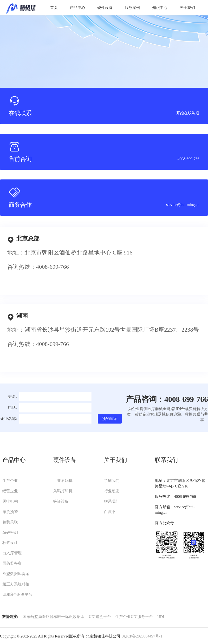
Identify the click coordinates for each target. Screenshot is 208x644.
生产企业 (10, 481)
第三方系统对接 (16, 584)
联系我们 (112, 501)
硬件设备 (105, 8)
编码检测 (10, 532)
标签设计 (10, 543)
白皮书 (110, 512)
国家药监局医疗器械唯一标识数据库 (53, 617)
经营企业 (10, 491)
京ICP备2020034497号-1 (142, 636)
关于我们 (187, 8)
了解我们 (112, 481)
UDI (161, 617)
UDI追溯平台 (100, 617)
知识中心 (160, 8)
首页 (54, 8)
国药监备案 (12, 563)
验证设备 (61, 501)
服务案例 (132, 8)
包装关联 (10, 522)
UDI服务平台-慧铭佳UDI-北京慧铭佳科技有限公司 (21, 8)
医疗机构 (10, 501)
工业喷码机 (63, 481)
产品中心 (78, 8)
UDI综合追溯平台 (17, 594)
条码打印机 (63, 491)
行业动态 (112, 491)
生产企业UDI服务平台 (134, 617)
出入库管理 (12, 553)
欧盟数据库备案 (16, 574)
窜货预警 (10, 512)
